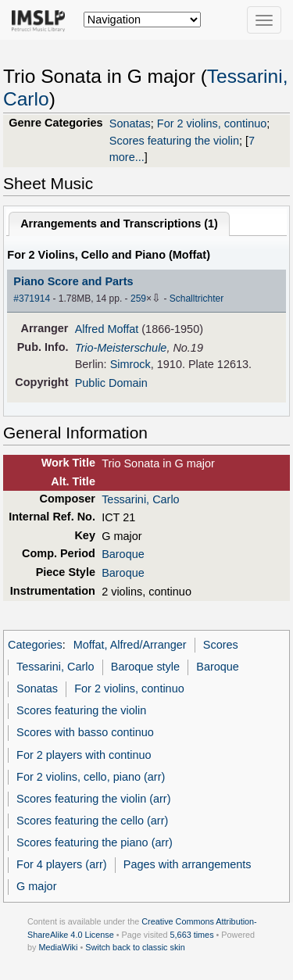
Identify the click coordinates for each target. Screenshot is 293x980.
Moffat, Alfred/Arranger (130, 645)
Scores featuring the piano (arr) (95, 842)
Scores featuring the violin (174, 141)
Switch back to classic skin (135, 947)
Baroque (123, 554)
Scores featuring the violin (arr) (93, 799)
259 (138, 299)
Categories (35, 645)
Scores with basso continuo (85, 732)
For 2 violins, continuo (212, 123)
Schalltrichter (197, 299)
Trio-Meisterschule (121, 348)
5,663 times (192, 935)
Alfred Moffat (107, 329)
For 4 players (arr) (62, 864)
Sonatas (130, 123)
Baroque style (145, 667)
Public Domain (111, 383)
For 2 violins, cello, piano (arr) (91, 777)
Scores (221, 645)
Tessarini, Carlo (141, 499)
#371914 (32, 299)
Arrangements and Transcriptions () (119, 224)
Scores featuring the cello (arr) (92, 821)
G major (36, 886)
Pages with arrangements (188, 864)
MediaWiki (58, 947)
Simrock (130, 364)
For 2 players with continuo (84, 755)
